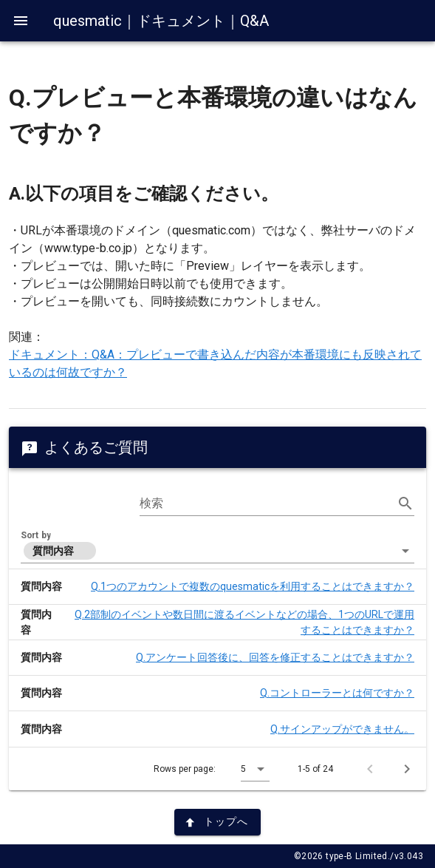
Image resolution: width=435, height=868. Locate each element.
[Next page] (407, 769)
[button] (217, 551)
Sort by (36, 535)
